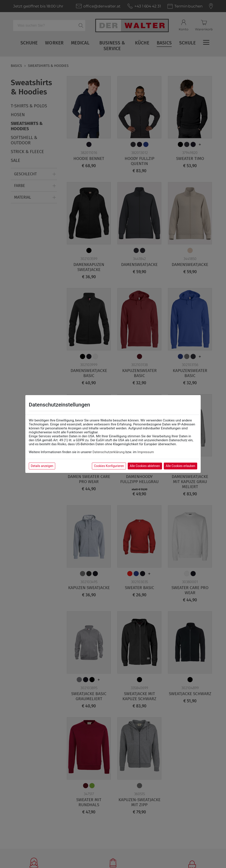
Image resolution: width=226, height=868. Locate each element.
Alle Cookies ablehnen (145, 466)
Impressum (146, 452)
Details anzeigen (42, 466)
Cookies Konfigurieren (109, 466)
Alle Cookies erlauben (180, 466)
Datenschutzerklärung (109, 452)
